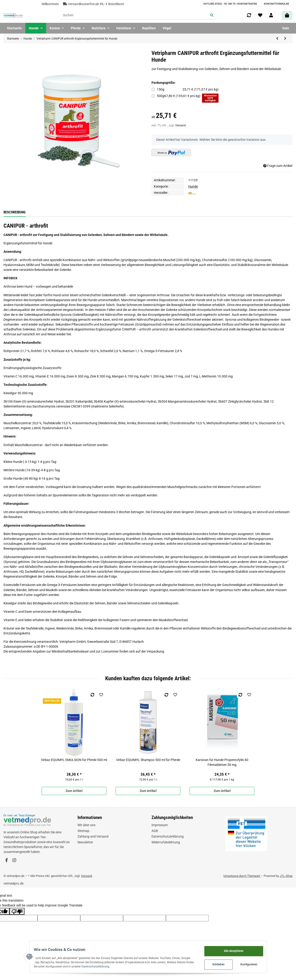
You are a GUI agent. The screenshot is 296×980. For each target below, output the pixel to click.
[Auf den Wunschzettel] (101, 695)
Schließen (228, 964)
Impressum (160, 825)
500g (188, 98)
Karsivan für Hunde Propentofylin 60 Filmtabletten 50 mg (222, 762)
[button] (271, 15)
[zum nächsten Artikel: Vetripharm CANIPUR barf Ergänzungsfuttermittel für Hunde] (285, 39)
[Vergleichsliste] (249, 15)
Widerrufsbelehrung (166, 842)
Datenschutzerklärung (168, 836)
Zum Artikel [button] (74, 791)
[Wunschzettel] (260, 15)
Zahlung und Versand (93, 836)
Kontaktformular (276, 4)
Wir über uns (86, 825)
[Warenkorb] (287, 15)
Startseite (14, 28)
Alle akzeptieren (243, 949)
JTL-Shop (286, 876)
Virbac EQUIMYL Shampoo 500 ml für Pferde (148, 760)
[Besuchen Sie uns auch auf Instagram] (14, 860)
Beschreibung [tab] (15, 212)
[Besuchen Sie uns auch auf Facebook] (6, 860)
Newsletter (85, 842)
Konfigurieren (259, 964)
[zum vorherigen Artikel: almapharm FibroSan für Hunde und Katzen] (277, 39)
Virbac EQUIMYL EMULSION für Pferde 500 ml (74, 760)
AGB (155, 831)
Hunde (193, 186)
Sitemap (83, 831)
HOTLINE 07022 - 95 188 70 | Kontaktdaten (230, 4)
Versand (180, 125)
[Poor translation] (17, 911)
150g (188, 89)
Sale (286, 28)
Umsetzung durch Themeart (242, 876)
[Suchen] (134, 16)
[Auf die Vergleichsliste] (92, 695)
